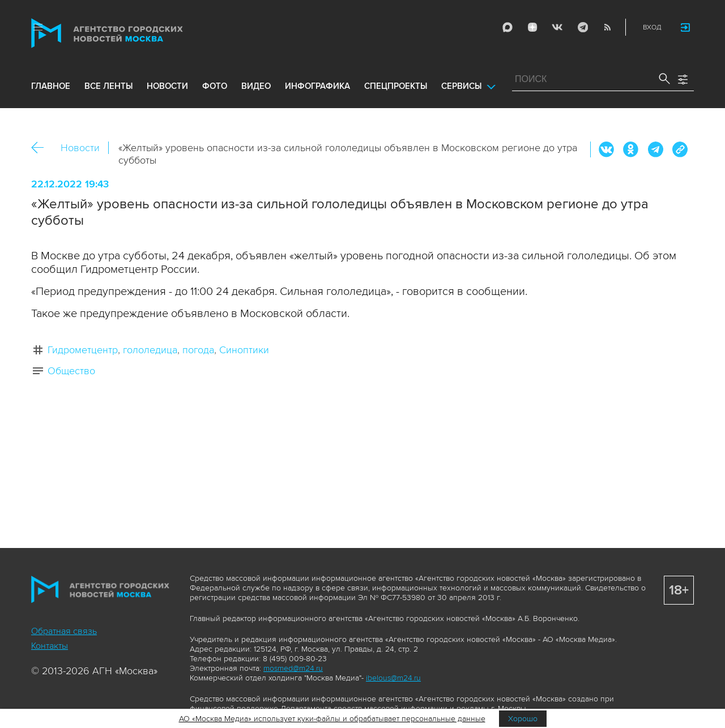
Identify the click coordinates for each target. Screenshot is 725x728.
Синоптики (244, 350)
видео (256, 86)
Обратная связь (64, 631)
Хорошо (523, 719)
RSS (607, 27)
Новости (80, 148)
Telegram (582, 27)
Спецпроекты (396, 86)
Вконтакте (607, 149)
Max (507, 27)
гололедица (150, 350)
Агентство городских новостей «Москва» (129, 33)
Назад (42, 148)
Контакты (50, 646)
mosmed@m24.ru (293, 668)
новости (167, 86)
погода (198, 350)
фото (215, 86)
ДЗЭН (532, 27)
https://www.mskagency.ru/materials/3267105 (680, 149)
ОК (631, 149)
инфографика (317, 86)
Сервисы (461, 86)
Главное (51, 86)
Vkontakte (557, 27)
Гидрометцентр (83, 350)
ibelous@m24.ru (393, 678)
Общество (71, 371)
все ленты (108, 86)
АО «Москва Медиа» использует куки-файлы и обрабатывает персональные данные (332, 719)
